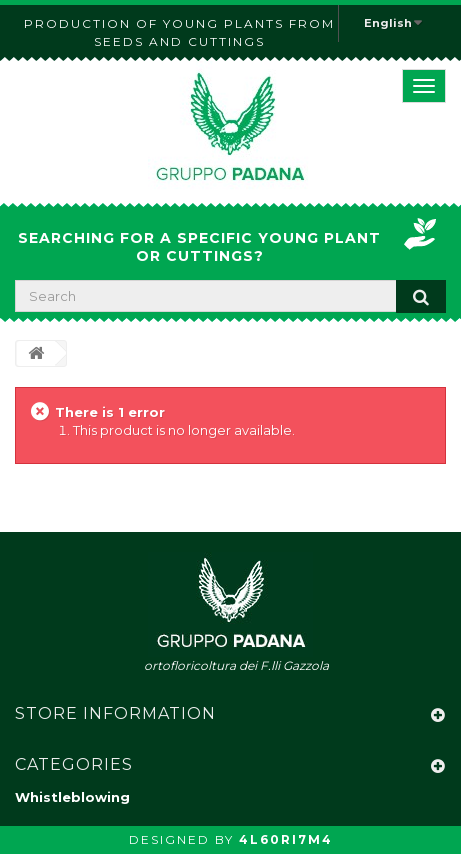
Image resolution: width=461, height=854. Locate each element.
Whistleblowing (72, 797)
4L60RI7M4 (286, 839)
